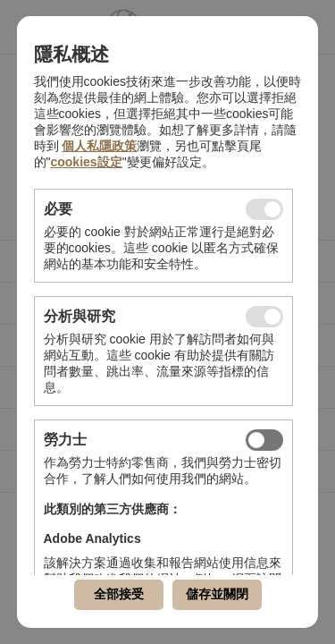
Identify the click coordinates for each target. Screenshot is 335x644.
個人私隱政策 (99, 146)
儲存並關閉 (217, 594)
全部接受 (119, 594)
